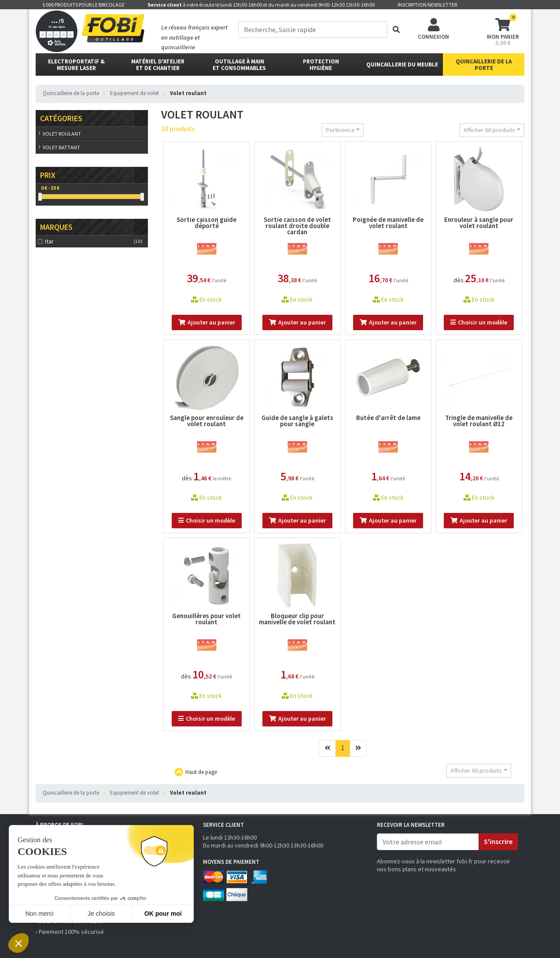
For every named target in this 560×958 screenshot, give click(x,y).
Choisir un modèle (479, 322)
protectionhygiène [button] (321, 65)
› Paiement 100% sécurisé (70, 932)
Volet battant (61, 147)
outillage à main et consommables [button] (239, 65)
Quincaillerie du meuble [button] (402, 64)
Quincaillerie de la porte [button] (484, 65)
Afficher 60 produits (489, 130)
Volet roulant (62, 134)
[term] (313, 29)
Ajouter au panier (207, 322)
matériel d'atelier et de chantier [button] (158, 65)
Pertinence (340, 130)
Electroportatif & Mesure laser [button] (76, 65)
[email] (428, 842)
